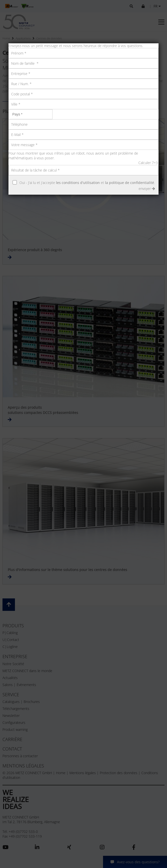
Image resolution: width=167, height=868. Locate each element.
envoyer (147, 189)
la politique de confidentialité (130, 183)
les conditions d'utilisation (78, 183)
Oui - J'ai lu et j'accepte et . (87, 183)
